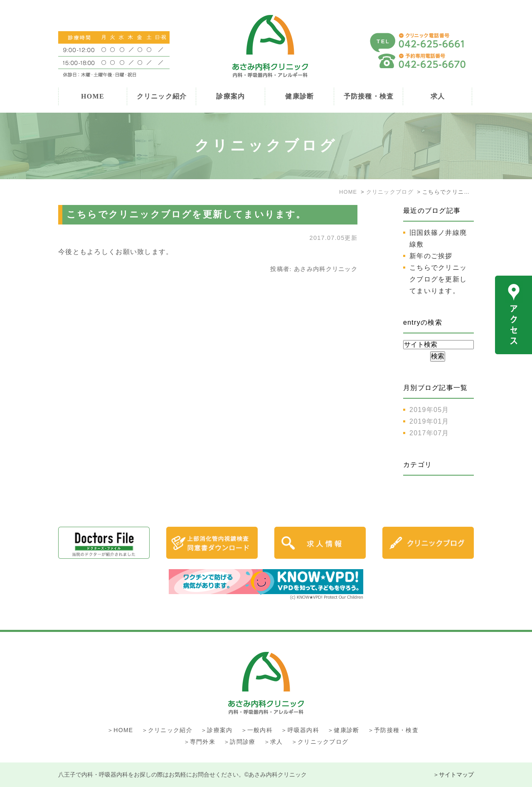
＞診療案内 (217, 730)
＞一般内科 (257, 730)
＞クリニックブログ (320, 742)
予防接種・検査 (369, 96)
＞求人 (273, 742)
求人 (438, 96)
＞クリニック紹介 (167, 730)
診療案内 (230, 96)
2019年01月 (429, 421)
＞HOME (120, 730)
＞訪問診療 (239, 742)
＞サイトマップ (453, 775)
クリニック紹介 (162, 96)
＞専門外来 (199, 742)
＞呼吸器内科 (300, 730)
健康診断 (299, 96)
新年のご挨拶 (431, 256)
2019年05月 (429, 410)
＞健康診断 (343, 730)
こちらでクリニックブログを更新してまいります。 (186, 214)
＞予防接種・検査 (393, 730)
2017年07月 (429, 433)
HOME (93, 96)
